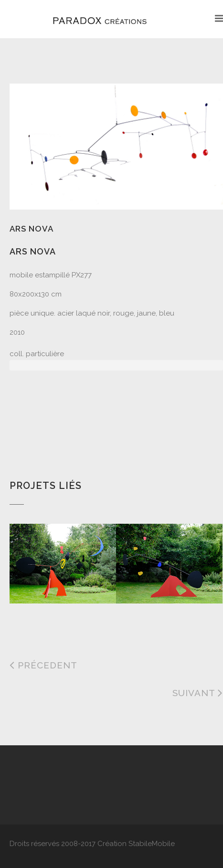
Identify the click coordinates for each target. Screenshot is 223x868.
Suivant (198, 693)
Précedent (43, 665)
